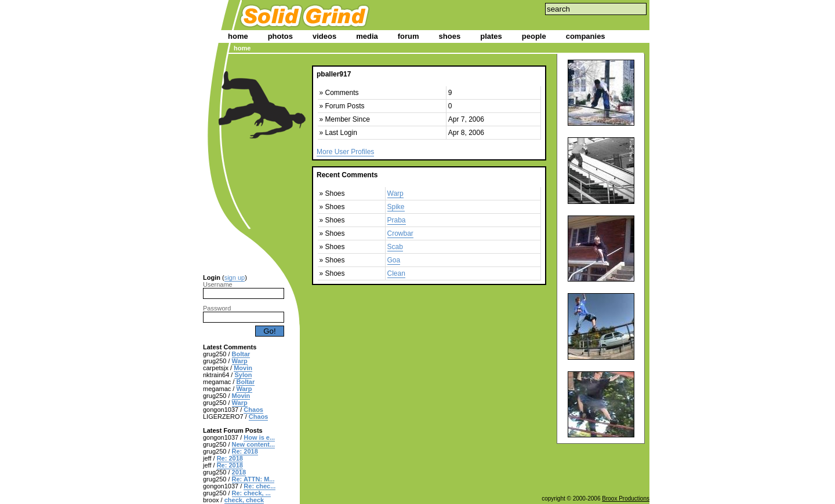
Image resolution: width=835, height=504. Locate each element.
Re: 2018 (245, 451)
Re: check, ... (251, 493)
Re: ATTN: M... (253, 479)
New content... (254, 444)
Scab (395, 247)
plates (491, 36)
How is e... (259, 437)
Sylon (243, 375)
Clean (396, 273)
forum (409, 36)
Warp (240, 361)
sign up (235, 277)
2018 (239, 472)
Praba (397, 220)
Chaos (253, 410)
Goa (394, 260)
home (238, 36)
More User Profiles (345, 152)
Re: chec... (259, 486)
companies (586, 36)
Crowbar (400, 233)
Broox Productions (626, 498)
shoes (450, 36)
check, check (244, 500)
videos (324, 36)
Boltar (241, 354)
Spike (396, 207)
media (367, 36)
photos (280, 36)
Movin (243, 368)
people (534, 36)
